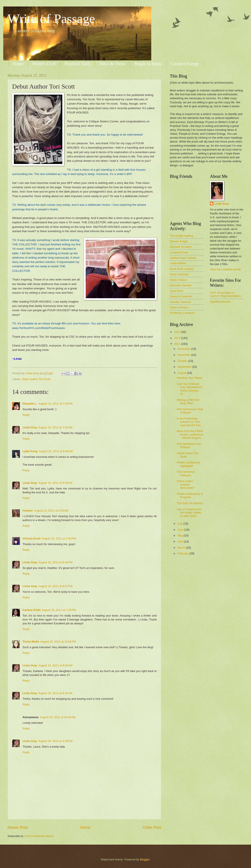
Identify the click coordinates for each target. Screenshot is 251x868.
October (183, 361)
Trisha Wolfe (31, 642)
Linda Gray (30, 427)
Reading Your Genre (189, 378)
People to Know (148, 64)
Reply (26, 415)
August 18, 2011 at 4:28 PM (55, 741)
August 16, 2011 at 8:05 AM (55, 665)
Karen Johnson (179, 307)
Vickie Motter (178, 263)
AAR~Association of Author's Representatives (225, 294)
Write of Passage (51, 19)
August (182, 373)
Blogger (145, 859)
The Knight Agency (182, 236)
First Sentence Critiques (186, 473)
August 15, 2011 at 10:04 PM (58, 642)
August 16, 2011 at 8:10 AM (55, 693)
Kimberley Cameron (182, 313)
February (183, 553)
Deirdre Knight (179, 241)
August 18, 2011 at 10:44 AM (58, 717)
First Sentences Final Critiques (190, 411)
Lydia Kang (30, 451)
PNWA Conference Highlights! (188, 464)
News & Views (112, 64)
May (180, 535)
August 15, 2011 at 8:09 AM (56, 451)
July (180, 524)
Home (18, 64)
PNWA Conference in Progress (190, 496)
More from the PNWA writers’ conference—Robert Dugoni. (190, 434)
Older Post (152, 828)
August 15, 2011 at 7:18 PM (59, 610)
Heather (28, 511)
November (184, 355)
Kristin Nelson (178, 280)
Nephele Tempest (181, 247)
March (182, 548)
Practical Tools (78, 64)
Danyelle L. (30, 404)
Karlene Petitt (31, 610)
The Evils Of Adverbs (190, 503)
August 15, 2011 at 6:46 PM (55, 562)
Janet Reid (177, 291)
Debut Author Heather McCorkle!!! (185, 484)
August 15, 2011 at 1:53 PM (59, 538)
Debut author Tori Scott (36, 379)
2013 (178, 332)
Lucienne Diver (179, 252)
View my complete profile (225, 269)
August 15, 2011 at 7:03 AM (56, 404)
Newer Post (18, 828)
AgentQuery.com (220, 302)
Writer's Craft (44, 64)
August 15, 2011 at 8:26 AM (55, 483)
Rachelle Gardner (181, 285)
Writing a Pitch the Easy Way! (188, 402)
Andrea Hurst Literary (183, 258)
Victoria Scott (31, 538)
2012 (178, 338)
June (181, 530)
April (181, 542)
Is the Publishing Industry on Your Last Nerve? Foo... (190, 422)
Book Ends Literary (182, 269)
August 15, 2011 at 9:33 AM (51, 511)
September (185, 367)
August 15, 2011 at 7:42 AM (55, 427)
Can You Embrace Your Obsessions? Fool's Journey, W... (190, 389)
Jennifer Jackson (180, 302)
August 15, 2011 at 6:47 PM (55, 586)
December (184, 349)
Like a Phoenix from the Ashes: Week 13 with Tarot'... (189, 513)
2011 (178, 344)
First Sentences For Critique (189, 445)
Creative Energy (185, 64)
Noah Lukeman (179, 274)
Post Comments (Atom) (39, 836)
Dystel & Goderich (181, 296)
